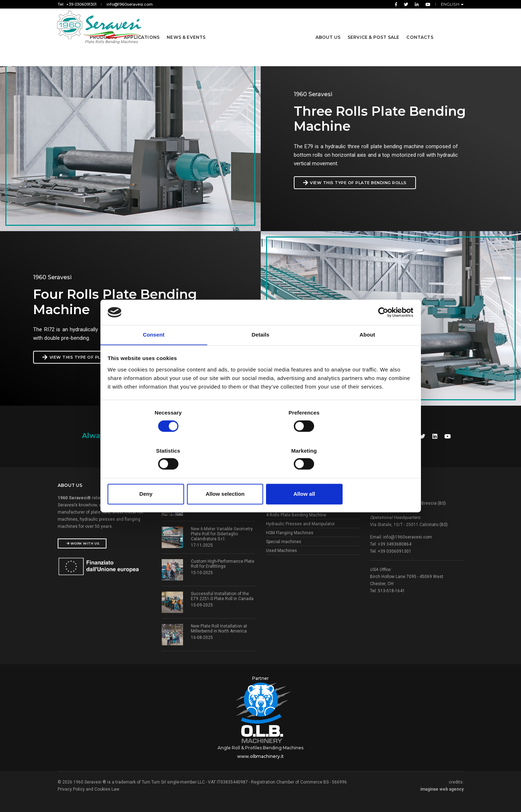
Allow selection (260, 475)
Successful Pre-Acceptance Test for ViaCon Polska (218, 497)
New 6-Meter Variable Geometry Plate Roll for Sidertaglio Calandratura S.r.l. (222, 532)
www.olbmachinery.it (260, 753)
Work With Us (83, 542)
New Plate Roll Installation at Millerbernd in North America (219, 627)
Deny (158, 475)
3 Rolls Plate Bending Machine (296, 504)
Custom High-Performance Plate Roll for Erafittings (223, 562)
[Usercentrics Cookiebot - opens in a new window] (382, 332)
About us (327, 28)
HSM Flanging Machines (290, 531)
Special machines (284, 540)
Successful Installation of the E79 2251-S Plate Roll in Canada (222, 594)
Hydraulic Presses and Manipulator (300, 522)
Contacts (419, 28)
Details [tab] (261, 355)
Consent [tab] (154, 355)
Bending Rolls (280, 495)
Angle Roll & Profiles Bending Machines (260, 745)
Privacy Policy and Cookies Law (88, 786)
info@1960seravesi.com (130, 4)
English (451, 4)
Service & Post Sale (372, 28)
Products (104, 28)
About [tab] (368, 355)
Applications (143, 28)
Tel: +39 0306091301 (77, 4)
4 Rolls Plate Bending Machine (296, 513)
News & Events (187, 28)
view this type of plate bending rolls (363, 183)
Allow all (363, 475)
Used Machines (282, 549)
